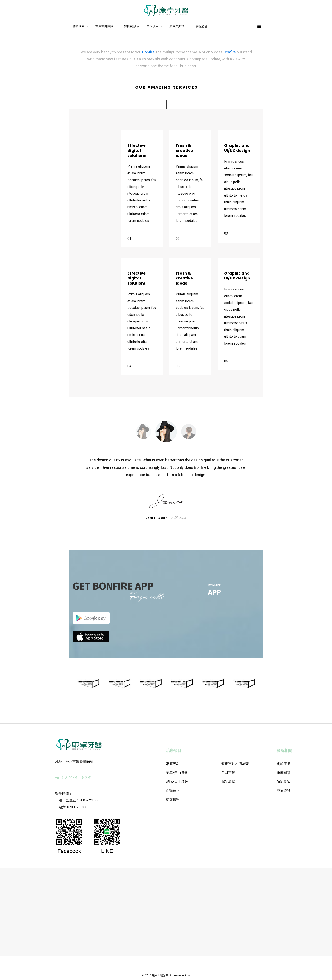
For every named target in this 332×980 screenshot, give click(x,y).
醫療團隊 (283, 773)
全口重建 (228, 772)
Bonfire (148, 52)
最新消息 (201, 26)
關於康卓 (79, 26)
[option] (166, 432)
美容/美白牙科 (177, 773)
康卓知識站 (177, 26)
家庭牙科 (173, 764)
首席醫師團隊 (104, 26)
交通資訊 (283, 791)
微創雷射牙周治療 (235, 763)
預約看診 (283, 782)
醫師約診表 (132, 26)
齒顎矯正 (173, 791)
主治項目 (153, 26)
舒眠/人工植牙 (177, 782)
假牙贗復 (228, 781)
